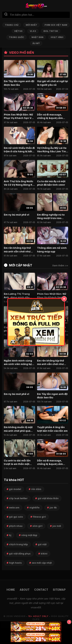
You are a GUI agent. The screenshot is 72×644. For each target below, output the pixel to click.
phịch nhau (16, 526)
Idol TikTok (51, 31)
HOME (11, 590)
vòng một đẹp (29, 535)
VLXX (33, 31)
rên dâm (36, 489)
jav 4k (53, 508)
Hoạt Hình (57, 37)
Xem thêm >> (60, 265)
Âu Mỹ (36, 43)
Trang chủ (12, 25)
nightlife (34, 508)
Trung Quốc (17, 37)
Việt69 (18, 31)
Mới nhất (31, 25)
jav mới (57, 526)
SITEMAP (59, 590)
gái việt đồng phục (20, 554)
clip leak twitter (18, 498)
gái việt (42, 544)
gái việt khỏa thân (48, 498)
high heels (15, 563)
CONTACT (41, 590)
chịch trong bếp (18, 544)
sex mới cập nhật (42, 563)
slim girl (37, 526)
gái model (15, 489)
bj (10, 535)
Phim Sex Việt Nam (56, 25)
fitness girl (39, 517)
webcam (14, 508)
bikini (44, 554)
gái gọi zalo (16, 517)
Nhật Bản (37, 37)
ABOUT (25, 590)
